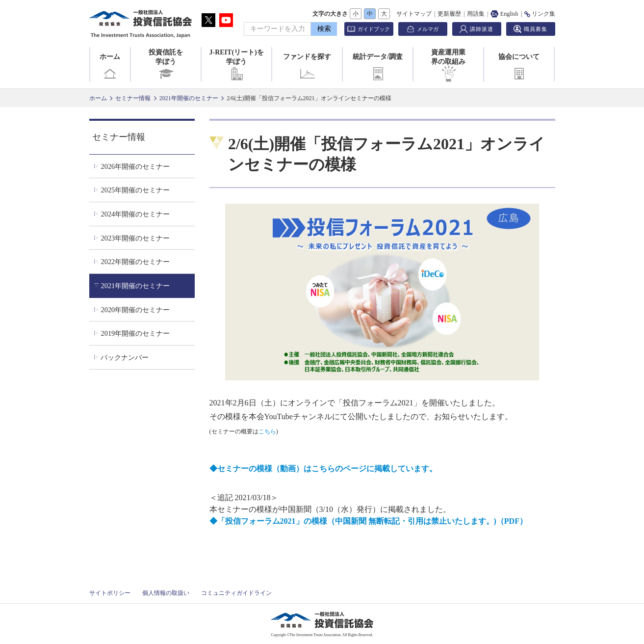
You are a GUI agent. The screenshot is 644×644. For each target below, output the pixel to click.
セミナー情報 (133, 98)
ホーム (110, 67)
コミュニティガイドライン (236, 593)
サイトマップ (414, 14)
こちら (267, 431)
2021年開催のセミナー (189, 98)
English (504, 14)
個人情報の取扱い (166, 593)
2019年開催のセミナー (135, 333)
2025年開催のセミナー (135, 190)
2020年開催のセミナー (135, 310)
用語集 (476, 14)
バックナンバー (125, 357)
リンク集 (540, 14)
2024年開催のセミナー (135, 214)
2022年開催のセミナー (135, 262)
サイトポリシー (110, 593)
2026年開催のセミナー (135, 166)
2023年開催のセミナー (135, 238)
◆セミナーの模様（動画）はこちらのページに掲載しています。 (323, 469)
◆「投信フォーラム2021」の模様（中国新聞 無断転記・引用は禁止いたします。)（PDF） (368, 521)
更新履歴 (449, 14)
